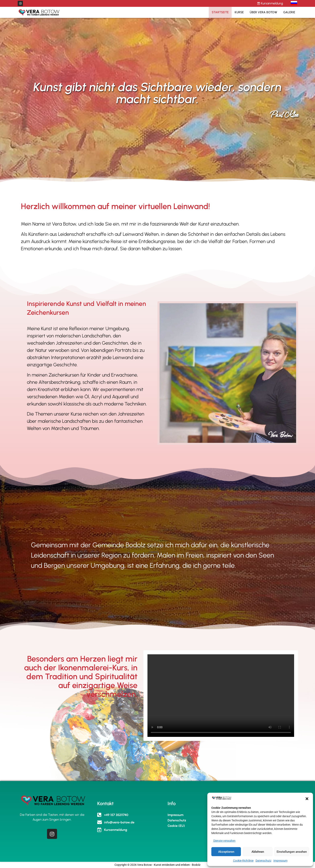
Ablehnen (258, 852)
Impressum (280, 861)
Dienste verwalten (224, 841)
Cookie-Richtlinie (243, 861)
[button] (307, 799)
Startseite (220, 12)
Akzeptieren (226, 852)
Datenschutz (263, 861)
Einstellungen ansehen (292, 852)
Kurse (239, 12)
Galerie (289, 12)
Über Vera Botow (263, 12)
